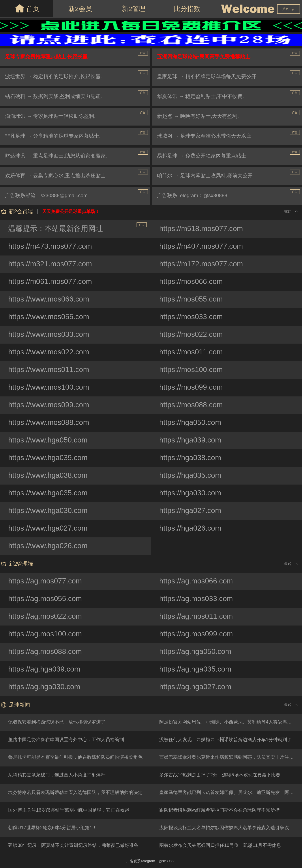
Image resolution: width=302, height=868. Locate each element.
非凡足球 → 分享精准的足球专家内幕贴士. (55, 136)
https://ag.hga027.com (197, 687)
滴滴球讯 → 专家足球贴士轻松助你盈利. (53, 117)
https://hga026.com (192, 529)
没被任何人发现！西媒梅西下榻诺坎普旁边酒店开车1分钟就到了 (229, 740)
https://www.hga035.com (50, 493)
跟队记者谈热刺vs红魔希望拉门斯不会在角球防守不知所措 (223, 810)
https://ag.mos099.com (198, 634)
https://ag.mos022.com (47, 617)
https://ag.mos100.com (47, 634)
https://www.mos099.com (51, 405)
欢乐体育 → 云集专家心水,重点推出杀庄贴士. (59, 176)
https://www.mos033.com (51, 335)
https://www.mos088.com (51, 423)
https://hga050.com (192, 423)
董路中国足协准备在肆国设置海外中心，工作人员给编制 (69, 740)
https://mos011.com (193, 352)
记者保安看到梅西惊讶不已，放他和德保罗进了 (60, 722)
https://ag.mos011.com (198, 617)
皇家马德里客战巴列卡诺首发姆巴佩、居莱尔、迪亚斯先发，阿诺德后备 (231, 793)
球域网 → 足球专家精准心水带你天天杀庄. (208, 136)
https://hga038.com (192, 458)
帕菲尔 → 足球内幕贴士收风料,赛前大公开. (208, 176)
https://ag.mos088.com (47, 652)
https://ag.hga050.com (197, 652)
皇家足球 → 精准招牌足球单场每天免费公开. (210, 77)
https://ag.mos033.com (198, 599)
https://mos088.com (193, 405)
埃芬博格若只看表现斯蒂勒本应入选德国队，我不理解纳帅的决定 (79, 793)
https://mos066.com (193, 282)
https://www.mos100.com (51, 388)
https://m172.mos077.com (203, 264)
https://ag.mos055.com (47, 599)
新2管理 (134, 9)
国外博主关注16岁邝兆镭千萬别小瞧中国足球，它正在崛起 (72, 810)
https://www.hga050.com (50, 440)
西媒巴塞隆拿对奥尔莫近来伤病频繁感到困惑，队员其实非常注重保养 (231, 758)
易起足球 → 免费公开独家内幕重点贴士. (205, 156)
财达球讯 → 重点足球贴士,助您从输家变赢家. (59, 156)
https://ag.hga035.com (197, 670)
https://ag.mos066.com (198, 581)
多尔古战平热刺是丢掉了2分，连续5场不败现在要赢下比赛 (223, 775)
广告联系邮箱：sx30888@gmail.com (49, 196)
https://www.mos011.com (51, 370)
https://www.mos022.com (51, 352)
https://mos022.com (193, 335)
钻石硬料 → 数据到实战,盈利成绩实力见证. (56, 97)
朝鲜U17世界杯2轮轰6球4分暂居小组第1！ (55, 828)
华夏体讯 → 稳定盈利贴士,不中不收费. (203, 97)
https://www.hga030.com (50, 511)
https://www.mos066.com (51, 300)
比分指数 (187, 9)
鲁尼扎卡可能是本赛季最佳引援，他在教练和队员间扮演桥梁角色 (79, 758)
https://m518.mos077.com (203, 229)
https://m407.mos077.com (203, 247)
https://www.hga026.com (50, 546)
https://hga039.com (192, 440)
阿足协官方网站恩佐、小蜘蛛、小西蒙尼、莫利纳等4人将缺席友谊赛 (231, 722)
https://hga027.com (192, 511)
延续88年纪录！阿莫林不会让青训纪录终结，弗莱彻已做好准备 (77, 846)
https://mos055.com (193, 300)
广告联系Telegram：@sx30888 (195, 196)
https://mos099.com (193, 388)
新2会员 (80, 9)
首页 (27, 8)
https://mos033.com (193, 317)
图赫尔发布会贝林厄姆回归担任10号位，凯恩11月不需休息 (224, 846)
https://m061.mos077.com (52, 282)
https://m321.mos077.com (52, 264)
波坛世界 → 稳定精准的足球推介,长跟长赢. (56, 77)
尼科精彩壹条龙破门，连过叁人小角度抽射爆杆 (60, 775)
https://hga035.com (192, 476)
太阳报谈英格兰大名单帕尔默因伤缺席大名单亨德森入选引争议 (228, 828)
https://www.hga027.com (50, 529)
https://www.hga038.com (50, 476)
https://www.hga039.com (50, 458)
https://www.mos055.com (51, 317)
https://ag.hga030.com (46, 687)
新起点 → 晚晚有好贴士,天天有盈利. (200, 117)
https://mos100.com (193, 370)
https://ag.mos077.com (47, 581)
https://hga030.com (192, 493)
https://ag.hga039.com (46, 670)
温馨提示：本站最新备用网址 (78, 228)
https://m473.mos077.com (52, 247)
